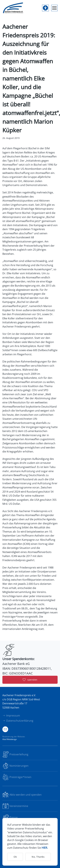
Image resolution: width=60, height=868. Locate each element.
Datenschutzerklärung (18, 721)
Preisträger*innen (17, 777)
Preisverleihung (15, 754)
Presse (10, 817)
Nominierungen (15, 766)
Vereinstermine (15, 806)
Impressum (11, 716)
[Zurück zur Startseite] (13, 8)
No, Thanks (38, 857)
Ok (15, 857)
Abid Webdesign (10, 739)
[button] (54, 8)
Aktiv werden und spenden (22, 795)
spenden (30, 680)
